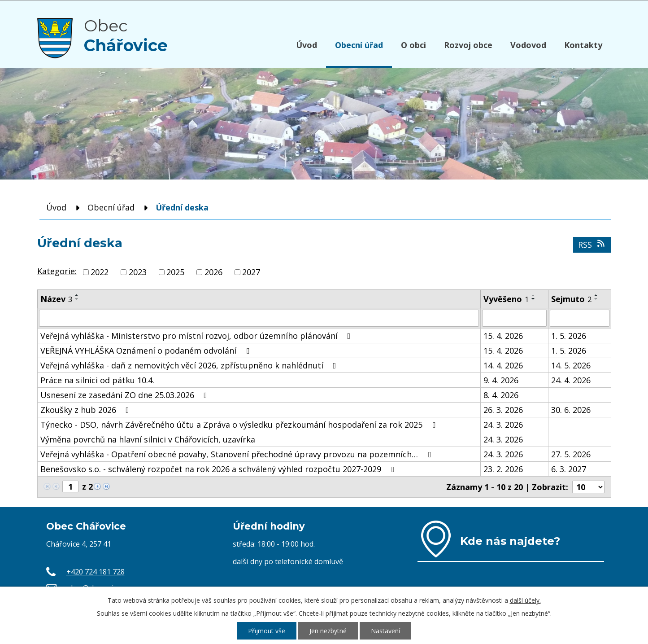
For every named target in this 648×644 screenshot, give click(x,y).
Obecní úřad (359, 45)
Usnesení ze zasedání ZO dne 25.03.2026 (126, 395)
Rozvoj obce (468, 45)
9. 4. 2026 (501, 380)
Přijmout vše (267, 631)
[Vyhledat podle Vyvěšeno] (514, 318)
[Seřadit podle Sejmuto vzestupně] (596, 295)
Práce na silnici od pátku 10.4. (97, 380)
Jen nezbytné (328, 631)
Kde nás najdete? (510, 541)
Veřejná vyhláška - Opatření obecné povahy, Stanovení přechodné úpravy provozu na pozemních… (237, 454)
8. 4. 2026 (501, 395)
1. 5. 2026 (569, 336)
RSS (592, 245)
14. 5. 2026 (571, 365)
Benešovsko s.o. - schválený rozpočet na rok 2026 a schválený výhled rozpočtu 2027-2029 (219, 469)
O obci (413, 45)
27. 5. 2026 (571, 454)
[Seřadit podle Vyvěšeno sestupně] (534, 299)
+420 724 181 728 (96, 572)
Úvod (307, 45)
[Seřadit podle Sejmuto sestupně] (596, 299)
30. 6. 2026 (571, 410)
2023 (138, 272)
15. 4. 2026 (503, 336)
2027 (251, 272)
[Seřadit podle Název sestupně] (77, 299)
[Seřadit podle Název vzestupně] (77, 295)
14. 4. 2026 (503, 365)
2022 (100, 272)
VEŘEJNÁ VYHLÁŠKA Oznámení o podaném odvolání (147, 350)
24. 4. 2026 (571, 380)
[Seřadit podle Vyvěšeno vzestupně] (534, 295)
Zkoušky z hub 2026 (87, 410)
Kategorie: (57, 271)
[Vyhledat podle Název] (259, 318)
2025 (175, 272)
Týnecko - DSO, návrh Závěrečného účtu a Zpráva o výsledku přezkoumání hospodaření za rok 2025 (240, 425)
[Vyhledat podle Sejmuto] (579, 318)
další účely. (525, 600)
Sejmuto (571, 299)
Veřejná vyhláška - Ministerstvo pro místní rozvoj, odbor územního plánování (197, 336)
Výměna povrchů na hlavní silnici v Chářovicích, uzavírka (148, 439)
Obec (126, 35)
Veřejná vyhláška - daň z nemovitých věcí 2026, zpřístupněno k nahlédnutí (190, 365)
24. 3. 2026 (503, 425)
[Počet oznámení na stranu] (588, 487)
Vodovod (528, 45)
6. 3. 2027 (569, 469)
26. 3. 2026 (503, 410)
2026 (213, 272)
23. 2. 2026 (503, 469)
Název (56, 299)
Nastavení (385, 631)
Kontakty (583, 45)
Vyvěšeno (506, 299)
